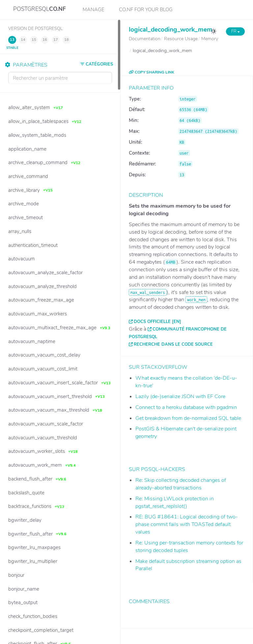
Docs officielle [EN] (157, 322)
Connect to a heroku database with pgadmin (186, 407)
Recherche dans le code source (173, 344)
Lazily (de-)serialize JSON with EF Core (180, 396)
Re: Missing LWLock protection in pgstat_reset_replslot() (175, 502)
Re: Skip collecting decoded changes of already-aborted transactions (181, 484)
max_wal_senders (148, 292)
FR (235, 31)
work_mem (196, 300)
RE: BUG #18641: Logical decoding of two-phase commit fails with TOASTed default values (187, 524)
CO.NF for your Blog (146, 10)
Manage (94, 10)
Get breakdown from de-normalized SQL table (188, 418)
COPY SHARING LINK (152, 72)
